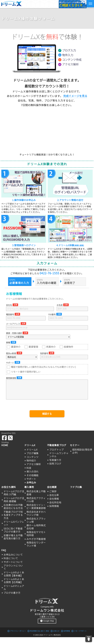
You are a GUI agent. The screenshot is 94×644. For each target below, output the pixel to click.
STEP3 (67, 280)
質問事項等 (11, 378)
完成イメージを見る (75, 96)
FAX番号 (52, 315)
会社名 (9, 305)
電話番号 (10, 315)
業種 (8, 343)
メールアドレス (13, 324)
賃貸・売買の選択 (14, 333)
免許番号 (44, 353)
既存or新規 (11, 353)
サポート (10, 363)
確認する (47, 414)
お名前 (60, 305)
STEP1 (12, 280)
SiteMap (5, 442)
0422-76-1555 (49, 273)
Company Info (47, 607)
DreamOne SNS (8, 433)
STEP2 (40, 280)
